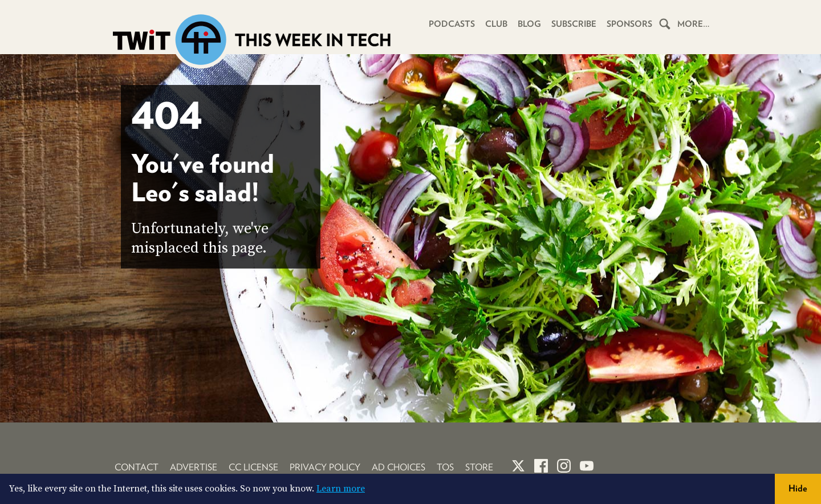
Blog (529, 24)
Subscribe (574, 24)
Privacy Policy (325, 467)
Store (479, 467)
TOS (445, 467)
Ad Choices (399, 467)
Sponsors (629, 24)
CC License (253, 467)
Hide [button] (798, 488)
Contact (137, 467)
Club (496, 24)
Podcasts (452, 24)
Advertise (194, 467)
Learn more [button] (341, 489)
